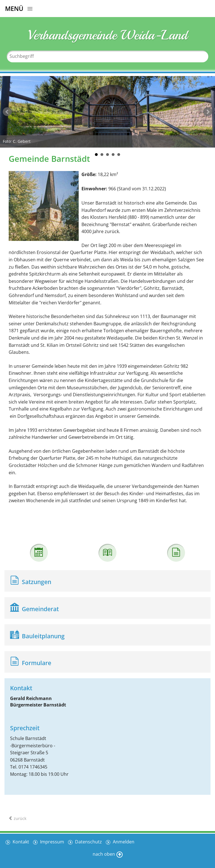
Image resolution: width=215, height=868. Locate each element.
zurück (7, 112)
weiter (208, 112)
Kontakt (20, 842)
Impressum (52, 842)
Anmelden (123, 842)
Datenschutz (88, 842)
